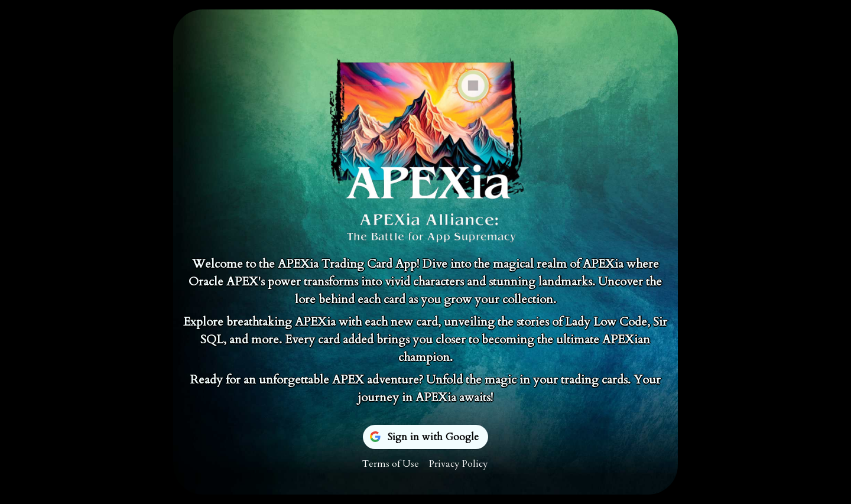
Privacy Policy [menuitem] (459, 464)
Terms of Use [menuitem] (391, 464)
